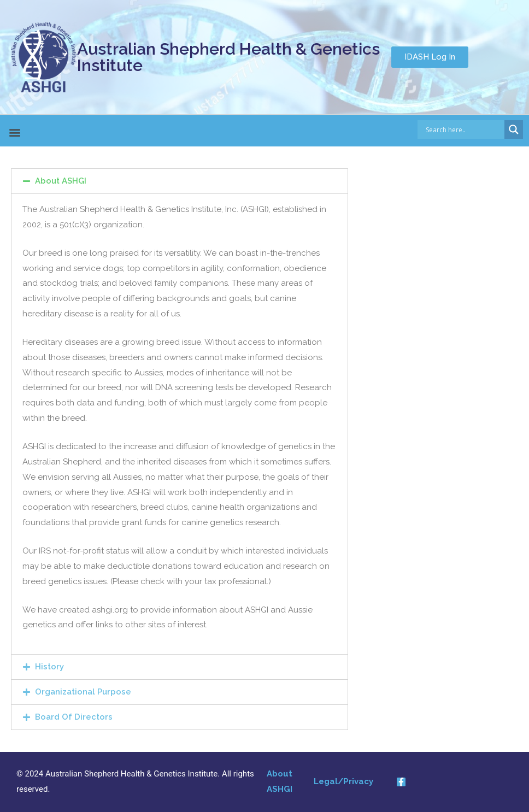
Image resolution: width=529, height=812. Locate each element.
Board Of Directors (74, 717)
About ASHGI (61, 181)
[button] (430, 57)
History (49, 667)
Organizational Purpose (83, 692)
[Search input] (464, 130)
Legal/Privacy (343, 781)
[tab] (180, 181)
